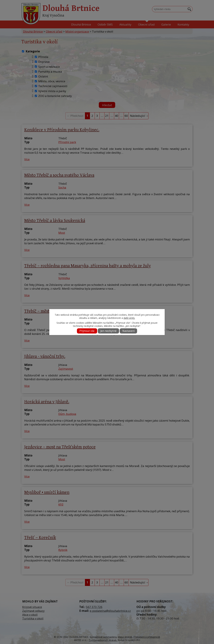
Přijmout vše (87, 331)
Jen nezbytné (108, 331)
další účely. (129, 318)
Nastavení (128, 331)
